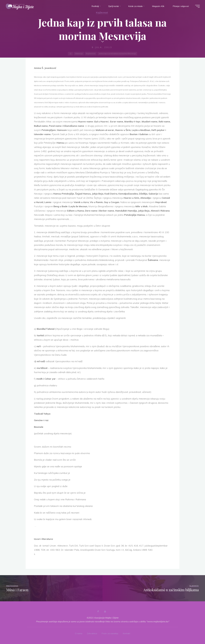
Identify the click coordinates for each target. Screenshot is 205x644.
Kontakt (126, 633)
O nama (79, 633)
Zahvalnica (92, 633)
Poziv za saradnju (110, 633)
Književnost (102, 12)
